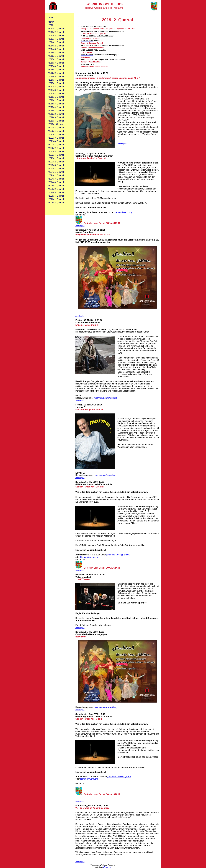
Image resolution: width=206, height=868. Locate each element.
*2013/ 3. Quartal (56, 35)
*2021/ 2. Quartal (56, 134)
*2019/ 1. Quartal (56, 111)
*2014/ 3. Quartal (56, 49)
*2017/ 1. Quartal (56, 83)
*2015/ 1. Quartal (56, 56)
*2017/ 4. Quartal (56, 93)
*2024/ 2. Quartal (56, 175)
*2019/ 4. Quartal (56, 121)
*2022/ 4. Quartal (56, 155)
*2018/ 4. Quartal (56, 107)
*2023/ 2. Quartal (56, 162)
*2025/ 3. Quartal (56, 192)
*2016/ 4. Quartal (56, 80)
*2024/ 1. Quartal (56, 172)
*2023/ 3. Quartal (56, 165)
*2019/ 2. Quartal (56, 114)
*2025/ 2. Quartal (56, 189)
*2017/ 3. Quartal (56, 90)
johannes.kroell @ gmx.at (118, 555)
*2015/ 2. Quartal (56, 59)
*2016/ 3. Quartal (56, 76)
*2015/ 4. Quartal (56, 66)
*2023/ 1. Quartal (56, 158)
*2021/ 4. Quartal (56, 141)
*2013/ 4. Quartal (56, 39)
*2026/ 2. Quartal (56, 203)
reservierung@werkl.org (105, 475)
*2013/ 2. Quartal (56, 32)
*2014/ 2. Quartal (56, 46)
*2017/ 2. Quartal (56, 87)
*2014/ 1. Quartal (56, 42)
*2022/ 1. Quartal (56, 145)
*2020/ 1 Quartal (56, 124)
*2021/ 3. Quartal (56, 138)
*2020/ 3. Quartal (56, 128)
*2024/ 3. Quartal (56, 179)
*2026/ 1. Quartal (56, 199)
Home (51, 17)
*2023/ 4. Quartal (56, 169)
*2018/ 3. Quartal (56, 104)
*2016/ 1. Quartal (56, 70)
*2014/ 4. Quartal (56, 53)
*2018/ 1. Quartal (56, 97)
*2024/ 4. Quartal (56, 182)
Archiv (51, 22)
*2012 (51, 25)
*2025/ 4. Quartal (56, 196)
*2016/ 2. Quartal (56, 73)
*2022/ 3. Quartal (56, 151)
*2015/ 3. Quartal (56, 63)
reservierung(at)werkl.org (106, 398)
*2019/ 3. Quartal (56, 117)
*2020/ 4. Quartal (56, 131)
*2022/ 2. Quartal (56, 148)
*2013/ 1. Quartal (56, 29)
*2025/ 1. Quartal (56, 186)
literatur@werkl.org (123, 212)
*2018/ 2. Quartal (56, 100)
